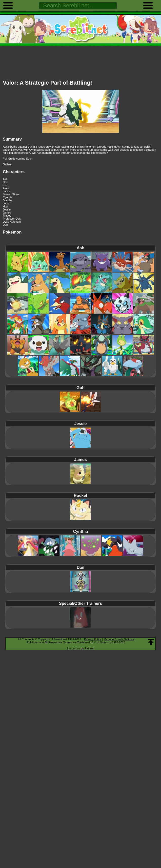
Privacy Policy (93, 639)
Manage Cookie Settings (119, 639)
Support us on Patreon (80, 648)
